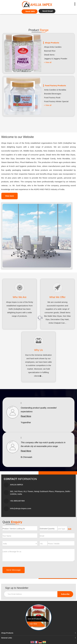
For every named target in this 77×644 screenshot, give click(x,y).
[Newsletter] (38, 594)
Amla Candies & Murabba (55, 90)
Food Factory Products (55, 85)
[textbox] (62, 529)
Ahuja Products (52, 43)
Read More (26, 416)
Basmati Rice (50, 51)
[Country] (20, 544)
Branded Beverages (53, 94)
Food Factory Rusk (52, 98)
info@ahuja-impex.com (21, 508)
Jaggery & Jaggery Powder (56, 59)
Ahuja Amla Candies (53, 47)
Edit (70, 529)
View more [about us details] (9, 196)
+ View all (48, 62)
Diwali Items (49, 55)
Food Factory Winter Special (56, 101)
